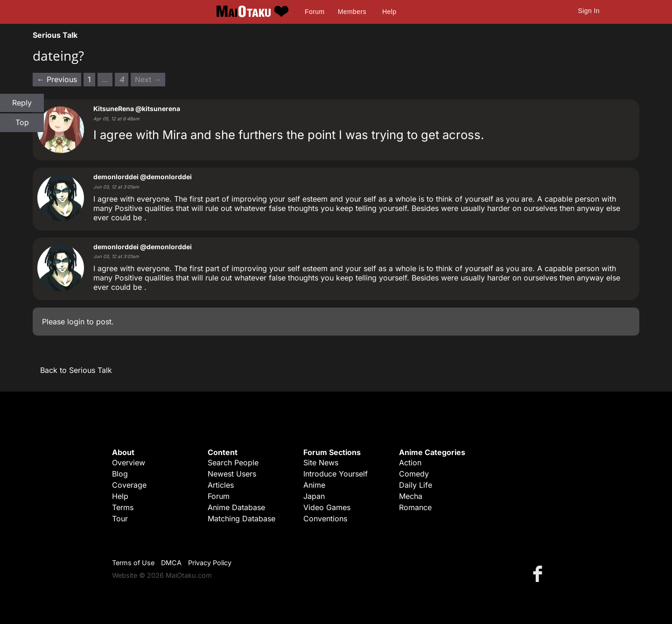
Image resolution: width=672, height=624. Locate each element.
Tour (120, 519)
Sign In (589, 11)
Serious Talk (55, 35)
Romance (415, 507)
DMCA (171, 563)
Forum (315, 12)
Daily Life (416, 485)
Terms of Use (133, 563)
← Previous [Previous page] (57, 79)
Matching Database (241, 519)
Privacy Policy (210, 563)
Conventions (325, 519)
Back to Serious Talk (76, 370)
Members (352, 12)
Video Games (327, 507)
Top (22, 122)
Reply (22, 103)
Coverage (129, 485)
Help (389, 12)
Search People (233, 463)
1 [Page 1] (89, 79)
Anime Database (236, 507)
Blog (120, 474)
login (76, 322)
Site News (321, 463)
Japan (314, 496)
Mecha (411, 496)
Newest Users (232, 474)
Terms (123, 507)
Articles (221, 485)
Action (410, 463)
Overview (129, 463)
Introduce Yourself (336, 474)
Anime (314, 485)
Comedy (414, 474)
